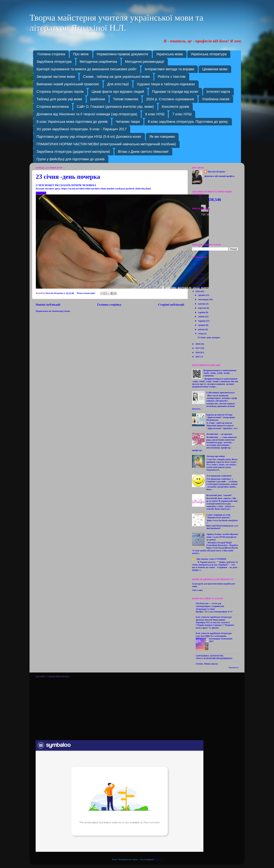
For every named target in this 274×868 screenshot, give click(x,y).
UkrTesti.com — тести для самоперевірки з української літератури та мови (210, 606)
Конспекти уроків (175, 107)
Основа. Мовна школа (207, 664)
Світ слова (197, 590)
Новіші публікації (48, 305)
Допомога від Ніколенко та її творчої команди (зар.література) (87, 114)
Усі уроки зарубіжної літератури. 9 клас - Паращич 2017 (82, 129)
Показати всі (234, 668)
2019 (198, 291)
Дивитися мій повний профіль (219, 176)
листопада (204, 299)
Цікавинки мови (215, 69)
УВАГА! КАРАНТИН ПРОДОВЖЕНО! (214, 658)
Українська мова (170, 54)
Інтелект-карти (218, 92)
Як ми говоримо (162, 137)
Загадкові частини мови (56, 77)
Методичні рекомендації (145, 62)
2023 (198, 274)
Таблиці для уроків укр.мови (59, 99)
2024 (198, 270)
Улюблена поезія (216, 99)
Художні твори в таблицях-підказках (166, 84)
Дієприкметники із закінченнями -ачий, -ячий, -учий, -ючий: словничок (220, 373)
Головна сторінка (51, 54)
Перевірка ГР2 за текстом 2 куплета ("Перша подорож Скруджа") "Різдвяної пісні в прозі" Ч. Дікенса (215, 625)
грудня (202, 295)
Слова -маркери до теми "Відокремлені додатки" (219, 516)
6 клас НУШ (155, 114)
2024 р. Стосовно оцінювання (170, 99)
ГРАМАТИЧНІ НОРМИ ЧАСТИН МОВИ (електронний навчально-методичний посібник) (106, 144)
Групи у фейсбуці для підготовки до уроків (71, 159)
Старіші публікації (171, 305)
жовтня (202, 304)
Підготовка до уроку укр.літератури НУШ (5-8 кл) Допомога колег (89, 137)
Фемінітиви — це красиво (219, 434)
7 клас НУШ (182, 114)
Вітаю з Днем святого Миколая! (143, 152)
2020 (198, 287)
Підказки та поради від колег (175, 92)
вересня (202, 308)
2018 (198, 344)
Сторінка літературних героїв (60, 92)
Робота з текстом (172, 77)
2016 (198, 352)
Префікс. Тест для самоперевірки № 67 (214, 612)
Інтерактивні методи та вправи (169, 69)
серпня (202, 312)
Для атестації (118, 84)
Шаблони (98, 99)
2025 (198, 266)
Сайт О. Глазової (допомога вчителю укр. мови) (115, 107)
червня (202, 321)
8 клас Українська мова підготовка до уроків (72, 122)
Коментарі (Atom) (61, 311)
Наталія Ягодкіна (216, 172)
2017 (198, 348)
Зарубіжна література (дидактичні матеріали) (73, 152)
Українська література (209, 54)
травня (202, 325)
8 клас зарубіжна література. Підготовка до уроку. (188, 122)
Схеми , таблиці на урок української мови (116, 77)
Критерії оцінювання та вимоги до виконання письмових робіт (87, 69)
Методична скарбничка (98, 62)
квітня (202, 329)
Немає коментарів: (86, 293)
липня (202, 317)
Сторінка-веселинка (53, 107)
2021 (198, 283)
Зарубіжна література (54, 62)
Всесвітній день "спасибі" (219, 495)
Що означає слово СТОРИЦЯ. (212, 559)
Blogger (158, 859)
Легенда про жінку (216, 456)
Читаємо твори (128, 122)
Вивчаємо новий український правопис (68, 84)
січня (201, 334)
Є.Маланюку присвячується (220, 393)
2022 (198, 279)
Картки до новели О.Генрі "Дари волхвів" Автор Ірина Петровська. (221, 417)
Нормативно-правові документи (122, 54)
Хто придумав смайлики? (219, 476)
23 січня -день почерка (68, 177)
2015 (198, 357)
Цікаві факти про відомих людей (118, 92)
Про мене (81, 54)
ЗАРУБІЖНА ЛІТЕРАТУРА (210, 656)
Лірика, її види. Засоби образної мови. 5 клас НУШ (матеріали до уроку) (222, 537)
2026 (198, 261)
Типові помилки (126, 99)
